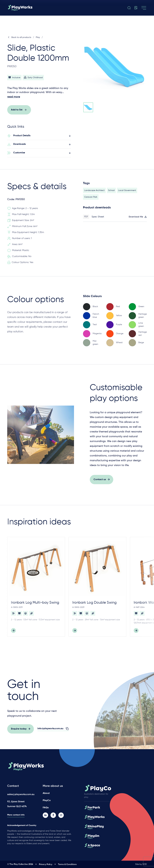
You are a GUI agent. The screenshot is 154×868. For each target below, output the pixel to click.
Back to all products (19, 37)
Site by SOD (141, 864)
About (46, 793)
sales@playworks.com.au (21, 794)
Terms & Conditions (67, 864)
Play (38, 37)
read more (14, 97)
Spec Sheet (98, 220)
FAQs (46, 808)
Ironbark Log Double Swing (94, 605)
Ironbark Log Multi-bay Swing (35, 605)
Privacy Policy (46, 864)
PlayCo (47, 800)
